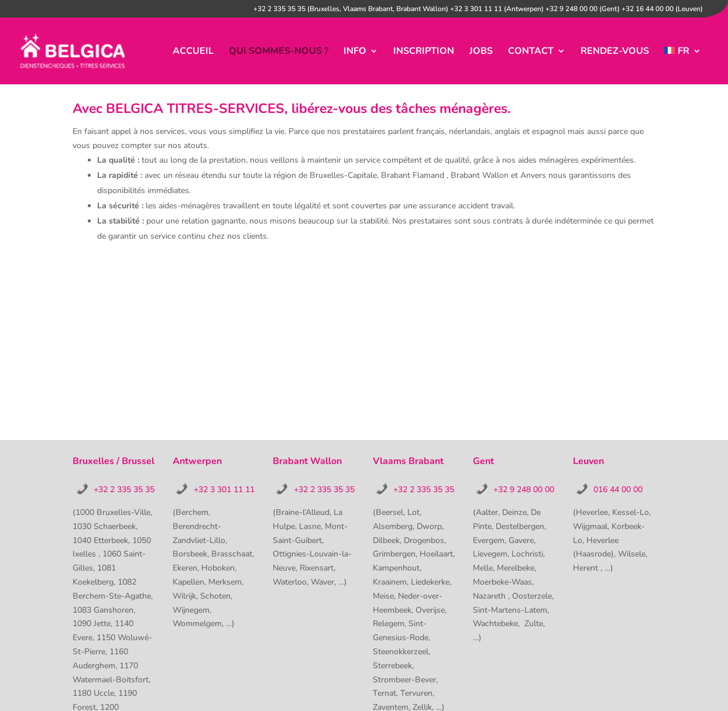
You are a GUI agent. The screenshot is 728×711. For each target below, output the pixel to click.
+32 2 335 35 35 (124, 490)
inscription (424, 52)
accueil (193, 52)
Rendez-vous (615, 52)
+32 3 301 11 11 (224, 490)
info (355, 52)
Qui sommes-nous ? (279, 52)
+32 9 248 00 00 (524, 490)
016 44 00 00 (618, 490)
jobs (481, 52)
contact (531, 52)
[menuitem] (683, 66)
